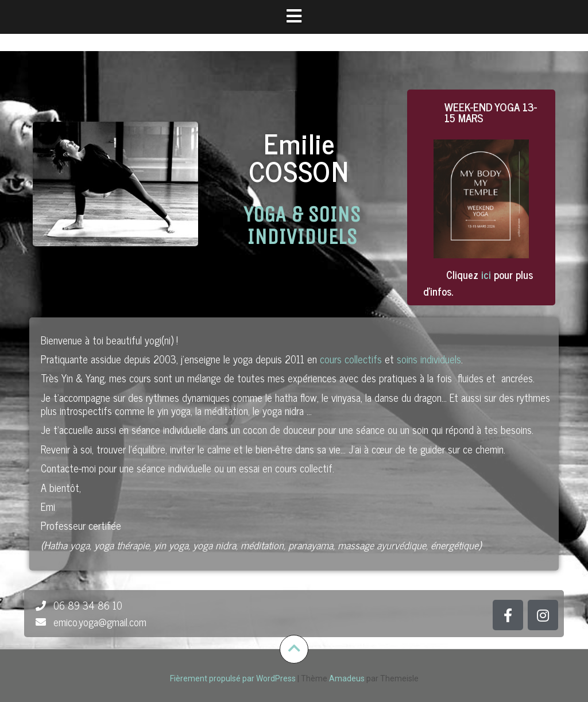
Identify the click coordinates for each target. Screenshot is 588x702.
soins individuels (429, 359)
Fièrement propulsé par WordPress (233, 678)
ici (486, 274)
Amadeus (347, 678)
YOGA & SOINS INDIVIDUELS (302, 225)
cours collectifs (351, 359)
